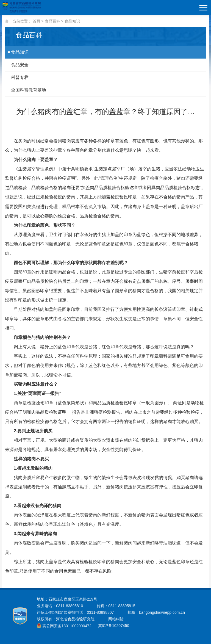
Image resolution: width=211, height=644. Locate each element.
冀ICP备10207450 (113, 626)
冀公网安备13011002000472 (67, 626)
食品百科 (52, 21)
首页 (37, 21)
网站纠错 (116, 619)
